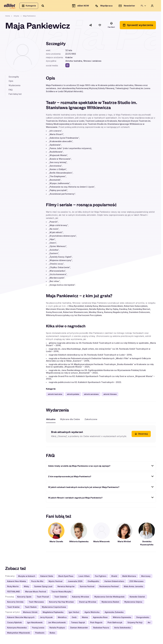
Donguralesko (143, 618)
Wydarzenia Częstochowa (54, 608)
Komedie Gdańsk (137, 598)
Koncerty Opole (24, 598)
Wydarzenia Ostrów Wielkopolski (109, 598)
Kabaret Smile (47, 577)
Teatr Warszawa (36, 603)
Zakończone (91, 420)
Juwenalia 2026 (75, 582)
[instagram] (67, 66)
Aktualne (51, 420)
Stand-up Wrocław (88, 603)
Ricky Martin (13, 587)
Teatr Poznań (43, 598)
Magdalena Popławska (53, 613)
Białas (52, 634)
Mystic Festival (56, 582)
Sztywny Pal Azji (135, 623)
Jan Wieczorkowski (57, 623)
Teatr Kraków (13, 608)
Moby (26, 587)
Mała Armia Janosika (133, 587)
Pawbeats (40, 634)
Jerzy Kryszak (46, 618)
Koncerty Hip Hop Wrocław (61, 603)
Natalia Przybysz (57, 628)
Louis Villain (84, 577)
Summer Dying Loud (43, 587)
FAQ (11, 91)
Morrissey (146, 577)
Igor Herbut (74, 613)
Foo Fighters (101, 577)
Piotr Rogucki (96, 623)
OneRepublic (93, 582)
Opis (11, 82)
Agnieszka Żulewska (114, 613)
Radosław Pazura (101, 628)
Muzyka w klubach (27, 577)
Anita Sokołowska (122, 628)
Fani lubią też (15, 95)
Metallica (62, 618)
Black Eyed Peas (66, 577)
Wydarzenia (14, 86)
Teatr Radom (31, 608)
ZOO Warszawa (136, 582)
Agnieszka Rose (100, 618)
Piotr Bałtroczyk (115, 623)
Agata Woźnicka (92, 613)
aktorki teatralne (55, 395)
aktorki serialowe (91, 395)
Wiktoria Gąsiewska (122, 618)
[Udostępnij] (91, 26)
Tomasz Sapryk (78, 623)
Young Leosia (38, 628)
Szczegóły (14, 78)
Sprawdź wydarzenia (138, 26)
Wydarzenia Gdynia (133, 603)
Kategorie (30, 6)
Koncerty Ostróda (15, 603)
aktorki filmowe (110, 395)
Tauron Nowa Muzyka (61, 592)
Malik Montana (129, 577)
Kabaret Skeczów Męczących (21, 618)
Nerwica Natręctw (66, 587)
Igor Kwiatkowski (35, 623)
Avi (149, 623)
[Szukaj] (44, 6)
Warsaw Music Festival (36, 592)
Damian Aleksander (79, 628)
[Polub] (100, 26)
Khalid (114, 577)
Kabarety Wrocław (81, 598)
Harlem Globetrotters (114, 582)
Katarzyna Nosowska (17, 628)
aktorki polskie (73, 395)
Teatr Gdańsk (61, 598)
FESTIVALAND (14, 592)
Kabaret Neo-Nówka (17, 582)
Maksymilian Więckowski (19, 634)
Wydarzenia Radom (110, 603)
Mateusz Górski (30, 613)
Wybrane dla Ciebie (70, 420)
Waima (85, 618)
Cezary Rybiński (15, 623)
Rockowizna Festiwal (109, 587)
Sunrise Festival (87, 587)
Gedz (74, 618)
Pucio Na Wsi (37, 582)
